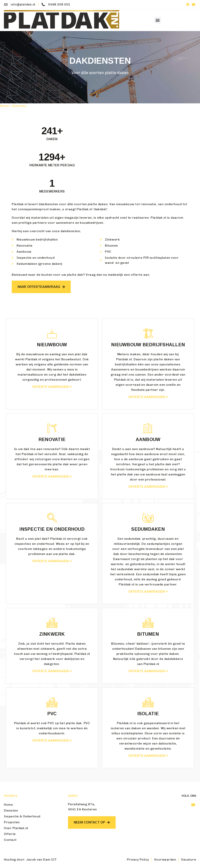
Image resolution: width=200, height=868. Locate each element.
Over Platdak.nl (16, 828)
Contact (10, 840)
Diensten (11, 810)
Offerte (10, 834)
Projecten (12, 822)
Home (4, 106)
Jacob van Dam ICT (42, 859)
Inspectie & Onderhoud (22, 816)
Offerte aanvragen (52, 387)
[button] (158, 20)
